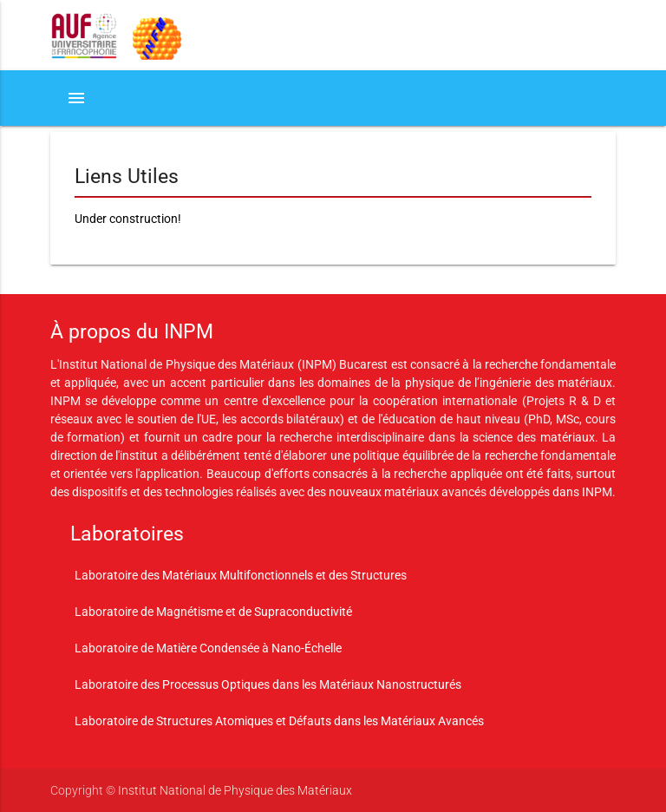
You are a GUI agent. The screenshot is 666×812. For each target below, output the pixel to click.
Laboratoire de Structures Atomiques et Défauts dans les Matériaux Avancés (279, 721)
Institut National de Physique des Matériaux (235, 790)
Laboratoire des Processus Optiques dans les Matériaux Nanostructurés (268, 684)
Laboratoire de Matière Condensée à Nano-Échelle (208, 648)
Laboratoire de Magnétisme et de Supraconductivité (213, 612)
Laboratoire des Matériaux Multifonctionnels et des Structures (241, 575)
